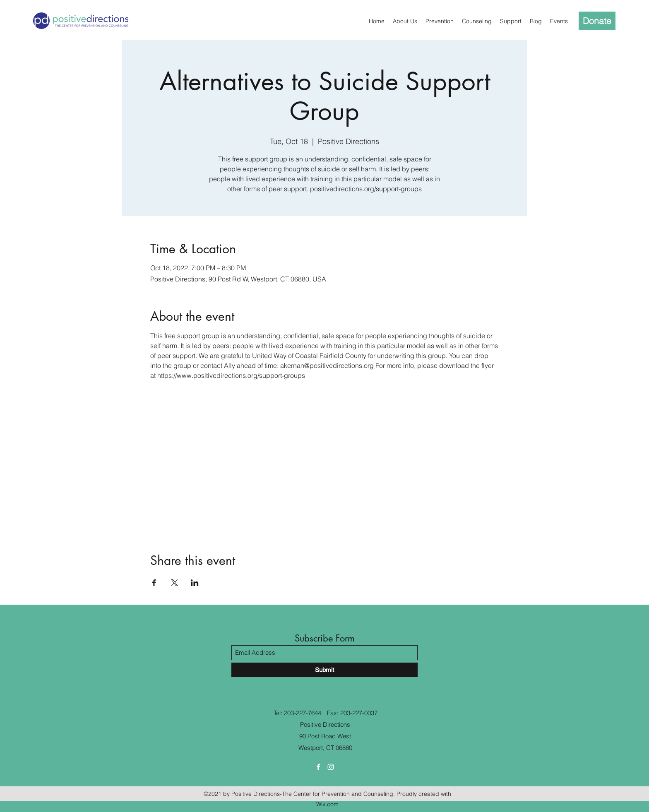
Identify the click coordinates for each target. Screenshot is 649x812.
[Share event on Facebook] (154, 583)
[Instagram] (331, 767)
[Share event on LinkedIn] (195, 583)
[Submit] (324, 670)
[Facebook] (318, 767)
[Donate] (597, 21)
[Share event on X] (174, 583)
